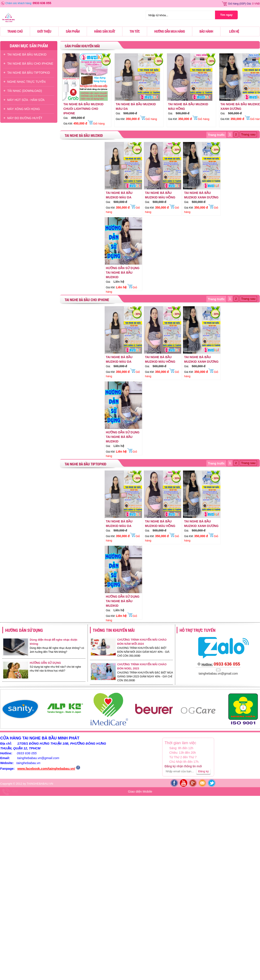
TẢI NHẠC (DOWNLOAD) (25, 91)
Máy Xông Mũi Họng (24, 109)
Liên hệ (234, 31)
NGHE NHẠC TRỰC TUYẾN (26, 82)
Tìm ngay (226, 15)
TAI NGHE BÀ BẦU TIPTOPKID (29, 73)
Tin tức (135, 31)
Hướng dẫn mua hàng (170, 31)
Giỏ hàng (233, 4)
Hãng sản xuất (105, 31)
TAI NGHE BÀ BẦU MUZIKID (27, 54)
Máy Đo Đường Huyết (25, 118)
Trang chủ (15, 31)
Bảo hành (206, 31)
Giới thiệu (44, 31)
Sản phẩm (73, 31)
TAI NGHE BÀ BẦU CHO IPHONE (30, 64)
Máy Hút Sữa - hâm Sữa (26, 100)
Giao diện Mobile (140, 791)
